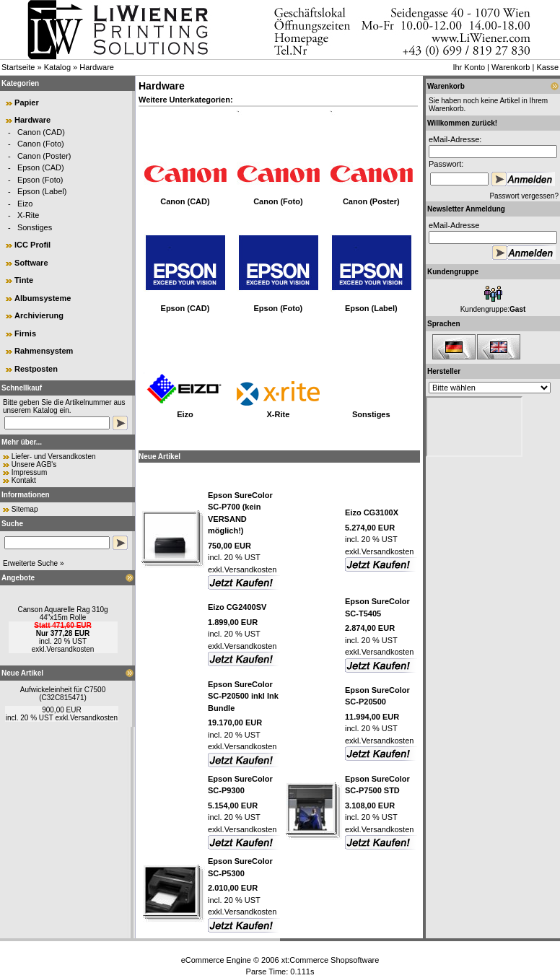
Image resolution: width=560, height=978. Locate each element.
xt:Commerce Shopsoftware (331, 960)
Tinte (24, 280)
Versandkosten (70, 649)
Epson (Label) (42, 191)
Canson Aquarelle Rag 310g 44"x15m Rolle (62, 614)
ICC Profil (32, 245)
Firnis (25, 333)
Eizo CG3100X (372, 512)
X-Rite (29, 215)
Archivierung (39, 315)
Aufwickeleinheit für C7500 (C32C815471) (63, 694)
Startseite (18, 67)
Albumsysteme (43, 298)
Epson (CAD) (41, 167)
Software (31, 263)
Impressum (29, 472)
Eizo (25, 204)
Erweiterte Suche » (34, 563)
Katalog (57, 67)
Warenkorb (511, 67)
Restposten (36, 369)
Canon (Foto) (41, 144)
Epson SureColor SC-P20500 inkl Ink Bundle (243, 696)
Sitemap (25, 509)
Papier (27, 102)
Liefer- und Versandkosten (54, 457)
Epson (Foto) (40, 180)
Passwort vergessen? (524, 196)
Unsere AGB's (34, 464)
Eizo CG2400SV (237, 607)
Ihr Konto (469, 67)
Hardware (97, 67)
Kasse (547, 67)
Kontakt (24, 480)
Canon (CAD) (41, 132)
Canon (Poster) (44, 156)
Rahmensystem (44, 351)
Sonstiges (35, 227)
